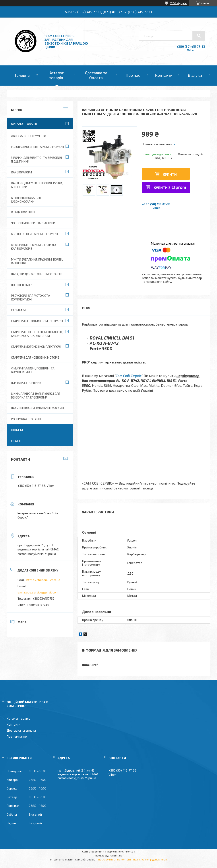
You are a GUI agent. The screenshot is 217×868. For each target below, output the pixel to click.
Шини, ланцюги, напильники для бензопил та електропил (36, 396)
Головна (22, 75)
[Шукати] (199, 36)
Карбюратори (21, 172)
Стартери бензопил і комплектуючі (37, 321)
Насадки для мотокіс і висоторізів (37, 274)
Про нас (133, 75)
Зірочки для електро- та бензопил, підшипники (37, 160)
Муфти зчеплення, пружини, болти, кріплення (37, 261)
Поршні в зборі (22, 285)
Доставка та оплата (21, 730)
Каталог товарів (56, 75)
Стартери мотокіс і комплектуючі (36, 347)
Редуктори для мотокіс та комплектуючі (31, 298)
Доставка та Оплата (96, 75)
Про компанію (17, 736)
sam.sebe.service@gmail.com (38, 592)
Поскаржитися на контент (115, 859)
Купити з (170, 188)
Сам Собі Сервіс (129, 376)
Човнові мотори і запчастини (33, 223)
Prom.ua (130, 851)
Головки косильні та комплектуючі (37, 147)
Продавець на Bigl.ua (109, 855)
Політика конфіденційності (150, 859)
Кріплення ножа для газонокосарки (26, 200)
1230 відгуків (178, 3)
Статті (16, 441)
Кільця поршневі (23, 212)
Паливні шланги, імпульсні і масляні (37, 408)
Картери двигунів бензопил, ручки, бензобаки (37, 185)
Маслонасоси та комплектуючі (34, 234)
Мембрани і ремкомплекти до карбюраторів (33, 247)
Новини (17, 430)
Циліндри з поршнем (26, 383)
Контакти (164, 75)
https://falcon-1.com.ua (43, 580)
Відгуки (195, 75)
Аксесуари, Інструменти (29, 136)
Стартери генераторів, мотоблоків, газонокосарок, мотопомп (37, 334)
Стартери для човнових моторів (35, 357)
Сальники (18, 310)
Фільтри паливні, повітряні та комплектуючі (33, 370)
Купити (170, 174)
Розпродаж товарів (26, 419)
